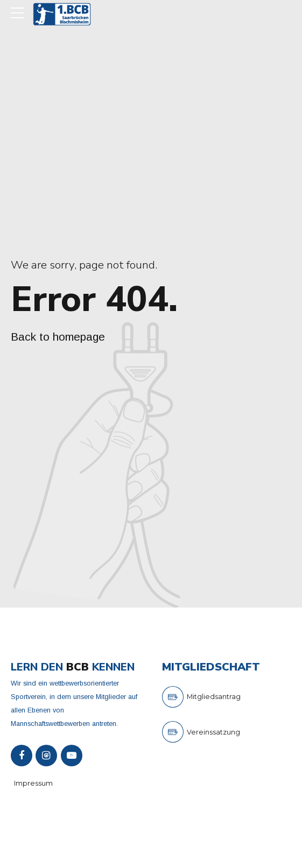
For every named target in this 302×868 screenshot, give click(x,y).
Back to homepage (58, 337)
